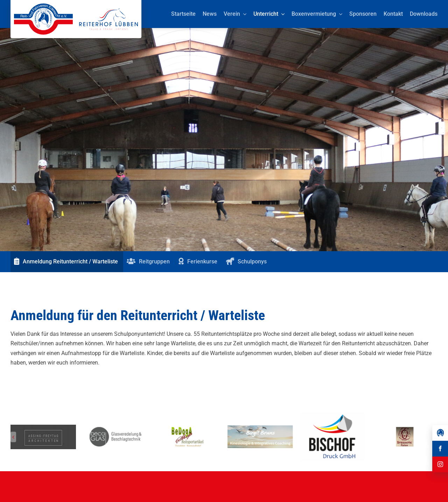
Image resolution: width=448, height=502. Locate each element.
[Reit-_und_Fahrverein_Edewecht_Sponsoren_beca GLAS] (116, 428)
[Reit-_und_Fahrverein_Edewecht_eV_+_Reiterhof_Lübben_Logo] (76, 6)
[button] (13, 437)
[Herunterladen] (333, 415)
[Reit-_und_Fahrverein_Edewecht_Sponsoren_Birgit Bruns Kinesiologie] (260, 428)
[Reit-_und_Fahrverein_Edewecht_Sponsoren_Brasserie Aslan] (405, 428)
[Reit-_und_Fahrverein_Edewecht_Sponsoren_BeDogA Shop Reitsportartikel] (188, 428)
